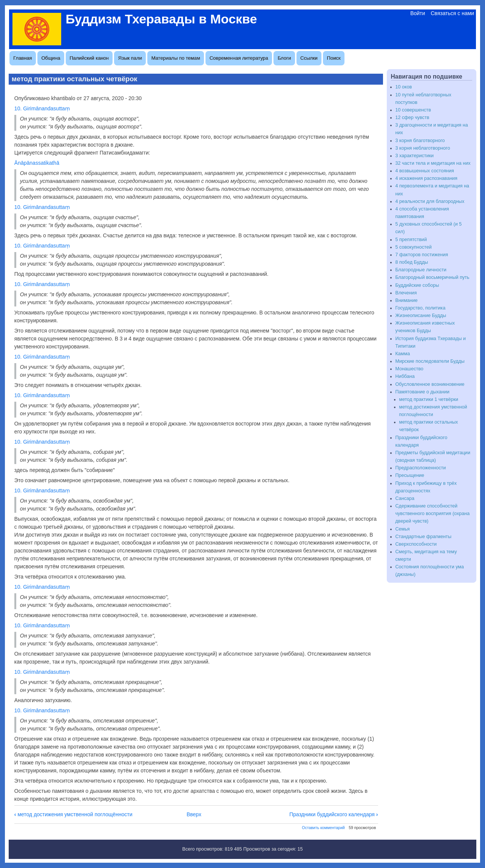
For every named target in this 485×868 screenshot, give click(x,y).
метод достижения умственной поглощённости (73, 814)
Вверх (194, 814)
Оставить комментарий (323, 828)
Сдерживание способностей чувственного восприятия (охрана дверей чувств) (433, 514)
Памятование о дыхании (422, 392)
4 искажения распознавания (426, 178)
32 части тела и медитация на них (433, 163)
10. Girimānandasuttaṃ (42, 108)
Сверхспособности (416, 544)
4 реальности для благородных (430, 201)
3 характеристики (415, 156)
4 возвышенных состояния (425, 171)
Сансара (405, 498)
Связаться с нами (452, 13)
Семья (403, 529)
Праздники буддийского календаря (334, 814)
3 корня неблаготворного (423, 148)
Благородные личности (421, 270)
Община (51, 58)
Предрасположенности (421, 468)
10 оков (404, 87)
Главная (22, 58)
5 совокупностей (414, 247)
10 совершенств (413, 110)
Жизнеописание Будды (421, 316)
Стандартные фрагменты (423, 537)
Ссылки (309, 58)
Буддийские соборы (417, 285)
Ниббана (405, 376)
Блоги (284, 58)
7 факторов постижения (422, 255)
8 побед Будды (412, 262)
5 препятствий (411, 240)
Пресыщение (410, 475)
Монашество (409, 369)
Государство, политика (421, 308)
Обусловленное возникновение (430, 384)
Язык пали (130, 58)
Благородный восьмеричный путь (432, 277)
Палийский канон (89, 58)
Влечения (406, 293)
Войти (418, 13)
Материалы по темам (176, 58)
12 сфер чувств (412, 118)
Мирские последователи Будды (430, 361)
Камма (403, 354)
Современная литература (239, 58)
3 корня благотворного (420, 141)
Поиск (334, 58)
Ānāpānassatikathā (37, 163)
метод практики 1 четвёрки (429, 399)
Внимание (407, 300)
